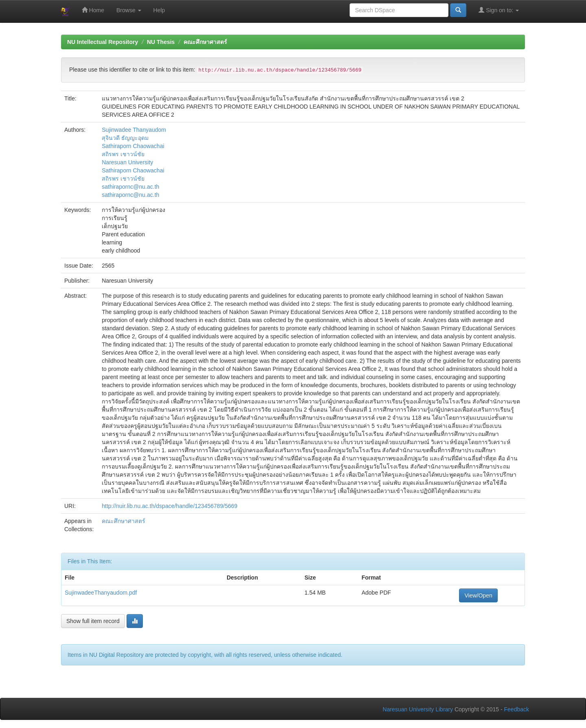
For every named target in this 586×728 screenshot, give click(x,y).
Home (93, 10)
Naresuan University (127, 162)
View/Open (478, 595)
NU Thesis (161, 42)
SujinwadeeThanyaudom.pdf (101, 593)
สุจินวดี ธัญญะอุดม (125, 138)
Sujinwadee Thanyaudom (134, 130)
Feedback (517, 709)
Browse (129, 10)
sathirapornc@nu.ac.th (130, 187)
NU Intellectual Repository (103, 42)
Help (159, 10)
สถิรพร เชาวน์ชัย (123, 154)
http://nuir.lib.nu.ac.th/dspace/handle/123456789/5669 (169, 506)
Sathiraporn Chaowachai (133, 146)
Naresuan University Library (418, 709)
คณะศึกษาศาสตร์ (205, 42)
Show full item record (93, 621)
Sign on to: (499, 10)
